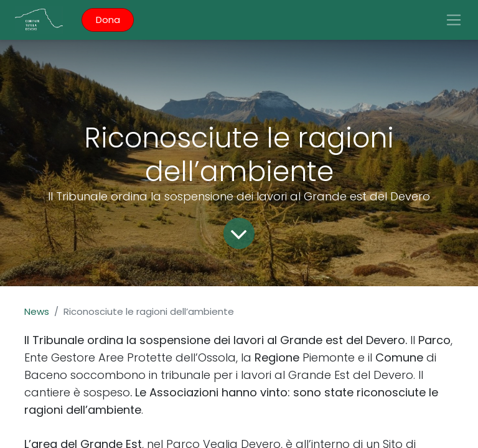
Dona (108, 20)
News (37, 311)
